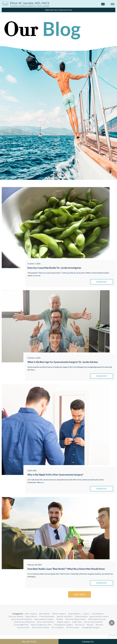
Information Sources (97, 619)
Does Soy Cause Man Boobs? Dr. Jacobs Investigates (54, 268)
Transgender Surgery (91, 627)
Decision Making (16, 616)
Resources (80, 625)
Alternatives (45, 614)
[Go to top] (112, 623)
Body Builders (74, 614)
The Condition (58, 627)
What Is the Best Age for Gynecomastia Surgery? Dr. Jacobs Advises (63, 362)
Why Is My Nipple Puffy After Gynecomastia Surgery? (55, 475)
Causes (86, 614)
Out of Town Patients (93, 622)
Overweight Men (21, 625)
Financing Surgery (47, 616)
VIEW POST (102, 282)
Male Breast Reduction (25, 622)
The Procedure (73, 627)
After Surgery (31, 614)
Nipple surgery (63, 622)
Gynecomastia (81, 616)
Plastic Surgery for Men (41, 625)
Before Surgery (59, 614)
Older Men (77, 622)
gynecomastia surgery (44, 619)
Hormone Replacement (75, 619)
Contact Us (88, 641)
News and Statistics (46, 622)
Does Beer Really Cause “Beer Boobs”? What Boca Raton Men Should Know (66, 569)
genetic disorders (65, 616)
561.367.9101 (29, 641)
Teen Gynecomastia (40, 627)
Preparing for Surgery (64, 625)
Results (90, 625)
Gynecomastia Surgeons (22, 619)
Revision (99, 625)
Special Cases (23, 627)
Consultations (98, 614)
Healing (59, 619)
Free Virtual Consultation (59, 10)
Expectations (31, 616)
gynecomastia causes (99, 616)
